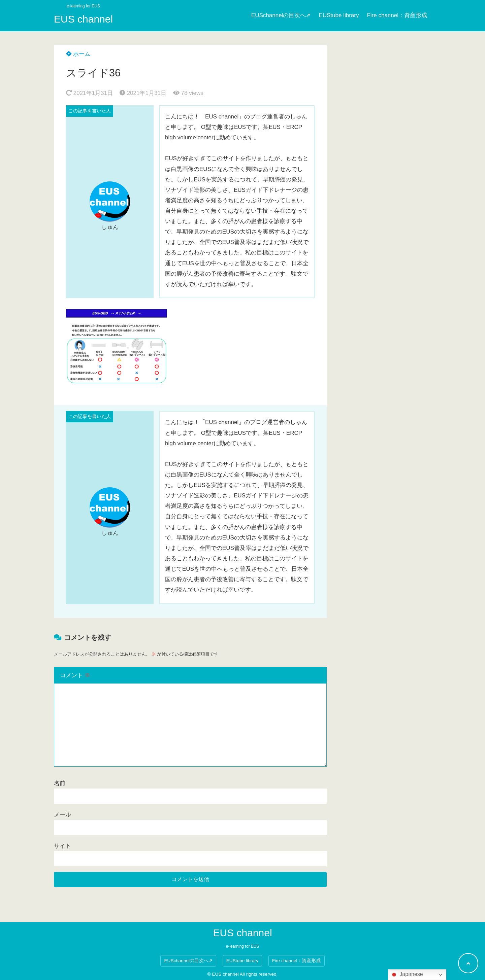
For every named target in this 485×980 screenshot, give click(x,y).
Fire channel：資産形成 (397, 15)
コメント (75, 675)
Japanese (407, 975)
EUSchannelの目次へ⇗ (281, 15)
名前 (60, 783)
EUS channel (83, 19)
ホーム (78, 54)
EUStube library (339, 15)
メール (62, 815)
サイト (62, 846)
